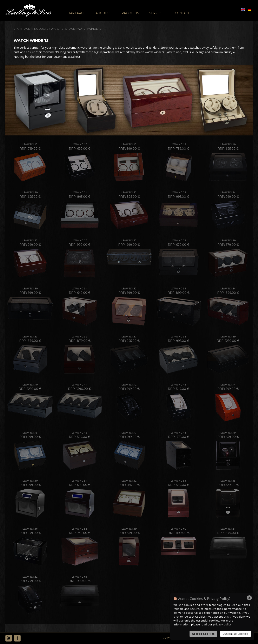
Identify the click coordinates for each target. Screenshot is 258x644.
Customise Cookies (236, 634)
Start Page (76, 13)
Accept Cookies (203, 634)
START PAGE (22, 29)
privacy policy (222, 624)
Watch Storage (63, 29)
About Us (104, 13)
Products (130, 13)
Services (157, 13)
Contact (182, 13)
